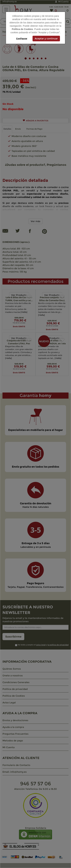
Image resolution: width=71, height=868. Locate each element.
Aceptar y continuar (46, 39)
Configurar (22, 38)
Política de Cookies (22, 29)
